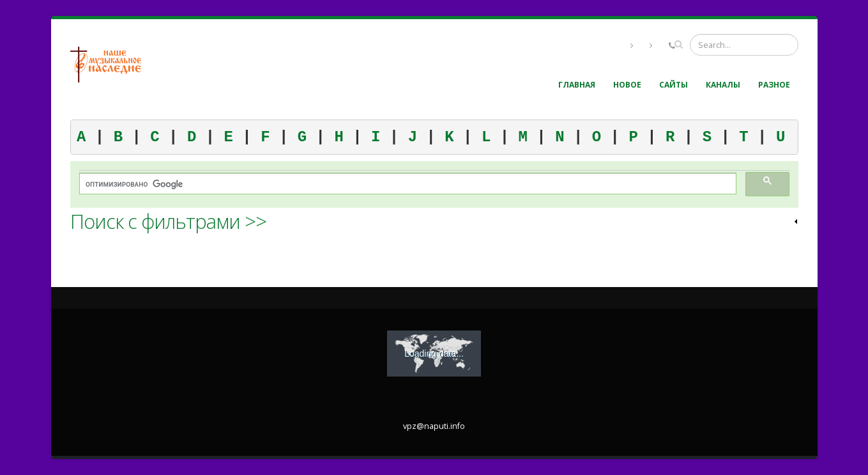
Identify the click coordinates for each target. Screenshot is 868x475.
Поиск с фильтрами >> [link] (168, 221)
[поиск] (407, 184)
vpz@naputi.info (434, 426)
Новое (627, 85)
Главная (577, 85)
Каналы (723, 85)
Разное (774, 85)
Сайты (674, 85)
